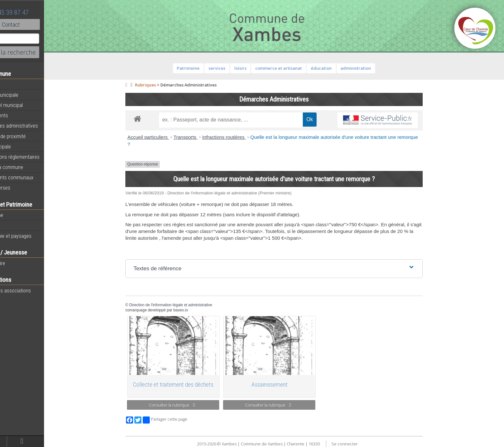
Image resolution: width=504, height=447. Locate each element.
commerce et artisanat (292, 68)
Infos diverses (20, 188)
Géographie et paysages (31, 236)
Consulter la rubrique (185, 405)
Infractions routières (238, 137)
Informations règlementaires (35, 157)
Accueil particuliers (162, 137)
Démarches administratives (34, 126)
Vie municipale (21, 147)
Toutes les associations (31, 291)
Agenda (14, 85)
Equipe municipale (24, 95)
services (230, 68)
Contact (35, 24)
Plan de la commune (27, 167)
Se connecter (358, 444)
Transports (199, 137)
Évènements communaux (32, 177)
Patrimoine (17, 215)
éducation (334, 68)
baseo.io (194, 310)
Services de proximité (28, 136)
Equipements (19, 115)
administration (369, 68)
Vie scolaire (18, 263)
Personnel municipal (27, 105)
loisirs (254, 68)
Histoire (14, 226)
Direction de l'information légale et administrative (184, 305)
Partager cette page (179, 420)
